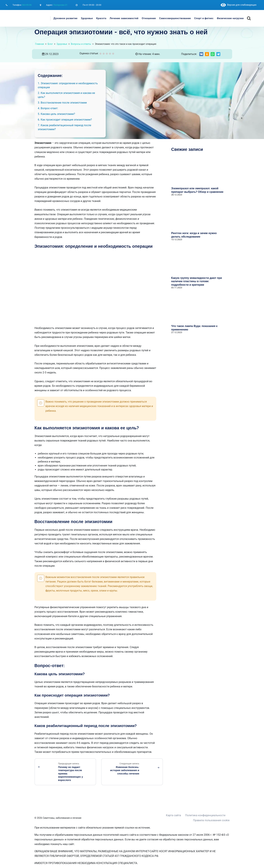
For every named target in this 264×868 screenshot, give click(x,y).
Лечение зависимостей (124, 18)
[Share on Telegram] (218, 54)
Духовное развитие (66, 18)
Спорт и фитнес (204, 18)
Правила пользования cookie (211, 820)
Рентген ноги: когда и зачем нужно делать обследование (194, 235)
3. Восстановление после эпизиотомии (62, 103)
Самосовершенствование (175, 18)
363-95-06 (27, 5)
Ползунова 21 (60, 5)
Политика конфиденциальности (205, 815)
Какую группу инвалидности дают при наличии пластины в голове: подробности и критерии (197, 281)
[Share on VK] (201, 54)
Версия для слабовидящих (239, 5)
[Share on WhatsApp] (213, 54)
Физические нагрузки (230, 18)
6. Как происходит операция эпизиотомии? (65, 120)
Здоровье (87, 18)
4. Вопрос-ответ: (48, 108)
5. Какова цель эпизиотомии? (56, 114)
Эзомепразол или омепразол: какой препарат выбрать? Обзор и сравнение (197, 190)
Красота (101, 18)
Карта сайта (173, 815)
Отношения (149, 18)
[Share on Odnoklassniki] (207, 54)
